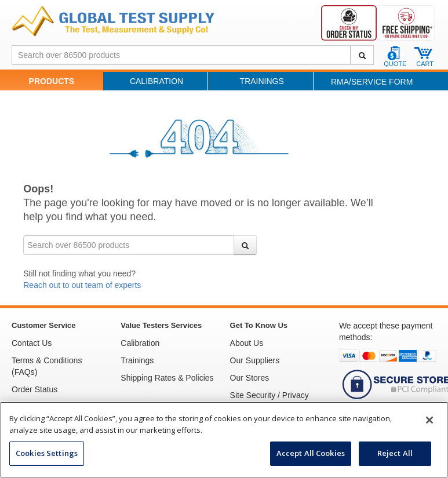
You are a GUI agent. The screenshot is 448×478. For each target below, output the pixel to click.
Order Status (34, 389)
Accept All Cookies (311, 453)
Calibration (156, 81)
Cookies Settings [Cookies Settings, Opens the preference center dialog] (47, 453)
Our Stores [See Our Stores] (250, 378)
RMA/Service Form (372, 82)
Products (52, 81)
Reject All (395, 453)
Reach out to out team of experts (82, 285)
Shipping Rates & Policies (167, 378)
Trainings (262, 81)
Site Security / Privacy (269, 395)
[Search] (362, 55)
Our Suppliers (255, 360)
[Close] (429, 420)
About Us (247, 343)
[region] (224, 440)
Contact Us (32, 343)
